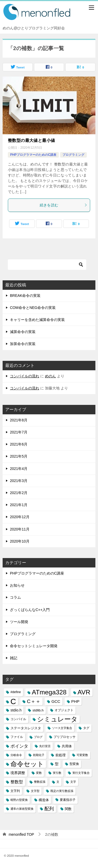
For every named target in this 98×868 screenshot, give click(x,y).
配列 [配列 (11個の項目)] (49, 809)
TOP (21, 834)
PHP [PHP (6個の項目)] (75, 701)
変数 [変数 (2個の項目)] (39, 773)
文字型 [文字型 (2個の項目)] (35, 791)
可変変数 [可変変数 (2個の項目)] (82, 755)
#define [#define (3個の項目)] (16, 692)
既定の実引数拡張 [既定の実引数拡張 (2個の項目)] (62, 791)
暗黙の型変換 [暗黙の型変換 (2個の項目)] (19, 800)
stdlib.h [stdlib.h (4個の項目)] (38, 710)
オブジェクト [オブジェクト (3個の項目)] (64, 710)
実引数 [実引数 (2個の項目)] (57, 773)
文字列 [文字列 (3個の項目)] (15, 791)
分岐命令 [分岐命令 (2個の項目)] (16, 755)
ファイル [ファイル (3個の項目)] (17, 737)
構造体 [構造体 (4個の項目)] (44, 800)
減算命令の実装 (23, 332)
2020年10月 (20, 541)
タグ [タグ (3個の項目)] (86, 728)
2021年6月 (19, 444)
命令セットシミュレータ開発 (34, 646)
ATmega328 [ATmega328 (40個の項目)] (49, 692)
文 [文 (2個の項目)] (58, 782)
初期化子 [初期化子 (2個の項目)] (39, 755)
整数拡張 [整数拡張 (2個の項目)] (40, 782)
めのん (50, 376)
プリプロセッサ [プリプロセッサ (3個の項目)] (65, 737)
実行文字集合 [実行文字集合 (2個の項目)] (81, 773)
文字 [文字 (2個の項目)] (73, 782)
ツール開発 (19, 622)
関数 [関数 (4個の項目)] (68, 809)
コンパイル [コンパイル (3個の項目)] (18, 719)
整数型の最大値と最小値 (31, 140)
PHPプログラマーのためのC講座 (33, 155)
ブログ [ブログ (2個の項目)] (38, 737)
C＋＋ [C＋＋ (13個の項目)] (34, 701)
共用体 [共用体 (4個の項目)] (67, 746)
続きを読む (64, 205)
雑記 (14, 658)
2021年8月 (19, 420)
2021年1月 (19, 505)
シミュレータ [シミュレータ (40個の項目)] (57, 719)
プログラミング (73, 155)
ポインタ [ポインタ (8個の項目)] (19, 746)
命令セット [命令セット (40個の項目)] (27, 764)
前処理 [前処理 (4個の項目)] (60, 755)
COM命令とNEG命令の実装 (33, 308)
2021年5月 (19, 456)
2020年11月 (20, 529)
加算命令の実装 (23, 344)
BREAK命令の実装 (25, 296)
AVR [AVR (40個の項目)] (84, 692)
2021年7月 (19, 432)
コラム (15, 597)
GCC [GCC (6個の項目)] (56, 701)
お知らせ (17, 585)
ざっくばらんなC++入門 (30, 610)
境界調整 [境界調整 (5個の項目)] (18, 773)
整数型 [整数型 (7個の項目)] (17, 782)
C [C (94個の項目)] (13, 701)
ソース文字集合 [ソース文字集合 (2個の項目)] (62, 728)
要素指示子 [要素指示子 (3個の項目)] (68, 800)
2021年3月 (19, 481)
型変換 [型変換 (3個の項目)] (74, 764)
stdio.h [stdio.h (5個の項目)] (16, 710)
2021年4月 (19, 469)
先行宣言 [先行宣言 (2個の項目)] (45, 746)
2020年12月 (20, 517)
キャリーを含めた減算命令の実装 (37, 320)
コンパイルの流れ (25, 376)
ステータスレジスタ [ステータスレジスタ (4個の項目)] (26, 728)
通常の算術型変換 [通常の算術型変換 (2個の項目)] (22, 809)
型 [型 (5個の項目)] (57, 764)
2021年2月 (19, 493)
